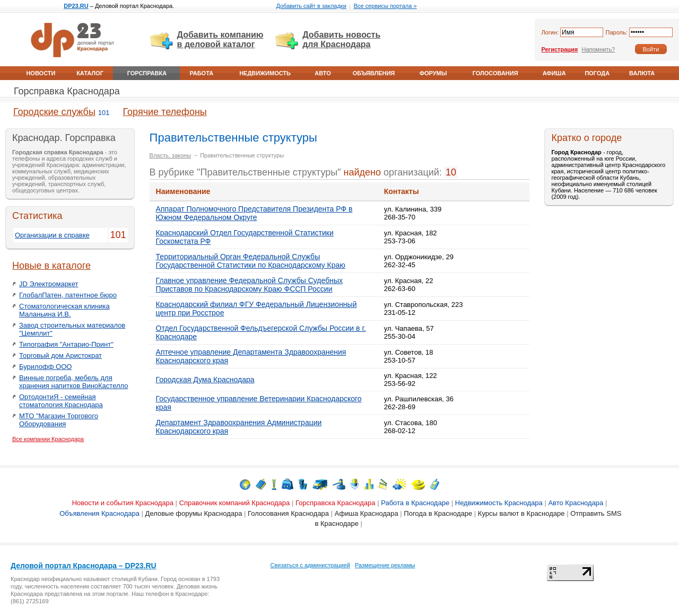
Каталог (90, 73)
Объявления (374, 73)
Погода (597, 73)
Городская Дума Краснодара (205, 380)
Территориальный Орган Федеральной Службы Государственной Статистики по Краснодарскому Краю (251, 261)
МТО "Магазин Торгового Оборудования (59, 420)
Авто (323, 73)
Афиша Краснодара (367, 513)
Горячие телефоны (165, 112)
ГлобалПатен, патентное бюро (68, 295)
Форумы (433, 73)
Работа (201, 73)
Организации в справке (52, 235)
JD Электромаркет (49, 284)
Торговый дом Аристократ (60, 355)
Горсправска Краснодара (336, 503)
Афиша (554, 73)
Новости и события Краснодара (123, 503)
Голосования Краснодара (288, 513)
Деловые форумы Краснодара (194, 513)
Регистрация (559, 49)
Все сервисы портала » (385, 6)
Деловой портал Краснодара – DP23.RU (84, 566)
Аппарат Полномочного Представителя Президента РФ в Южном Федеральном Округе (254, 213)
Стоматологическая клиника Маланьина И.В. (64, 310)
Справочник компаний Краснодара (235, 503)
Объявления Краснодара (99, 513)
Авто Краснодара (576, 503)
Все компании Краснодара (48, 439)
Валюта (642, 73)
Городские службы (54, 112)
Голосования (495, 73)
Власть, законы (170, 155)
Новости (41, 73)
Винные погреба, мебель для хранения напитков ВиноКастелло (74, 382)
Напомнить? (598, 49)
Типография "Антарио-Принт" (66, 344)
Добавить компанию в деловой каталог (220, 39)
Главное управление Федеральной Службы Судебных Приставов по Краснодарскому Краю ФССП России (249, 285)
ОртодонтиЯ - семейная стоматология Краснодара (61, 401)
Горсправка (147, 73)
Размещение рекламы (385, 565)
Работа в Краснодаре (415, 503)
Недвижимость (265, 73)
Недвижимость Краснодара (499, 503)
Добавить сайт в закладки (311, 6)
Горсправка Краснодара (67, 91)
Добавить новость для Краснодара (341, 39)
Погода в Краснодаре (438, 513)
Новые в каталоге (51, 266)
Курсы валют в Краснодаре (521, 513)
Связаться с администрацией (310, 565)
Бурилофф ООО (45, 367)
